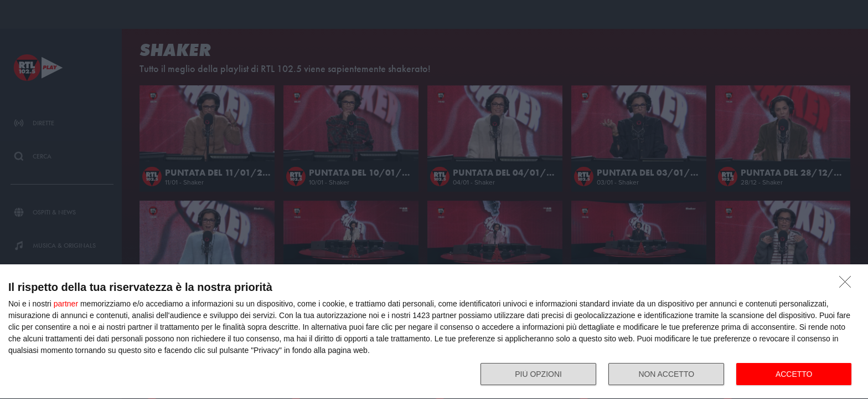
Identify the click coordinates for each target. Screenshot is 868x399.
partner (66, 304)
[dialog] (434, 332)
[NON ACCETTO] (848, 285)
